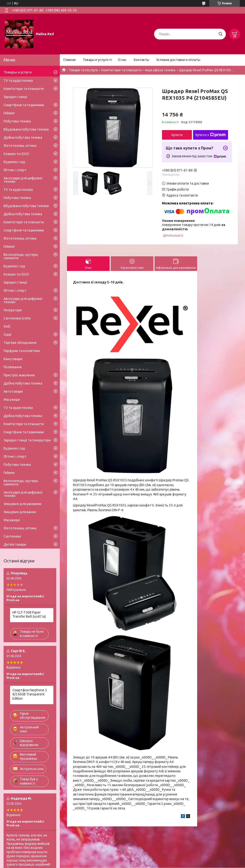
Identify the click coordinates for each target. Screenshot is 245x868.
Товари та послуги (83, 70)
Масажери (12, 400)
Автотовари (13, 391)
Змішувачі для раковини (22, 504)
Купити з (211, 135)
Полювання (13, 367)
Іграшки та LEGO (16, 154)
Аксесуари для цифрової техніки (23, 180)
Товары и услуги (96, 60)
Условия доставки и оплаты (178, 60)
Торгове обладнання (20, 343)
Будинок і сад (14, 162)
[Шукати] (220, 34)
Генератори (13, 310)
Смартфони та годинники (24, 105)
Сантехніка (12, 536)
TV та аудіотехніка (18, 81)
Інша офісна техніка (160, 70)
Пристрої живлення (19, 375)
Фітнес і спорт (15, 170)
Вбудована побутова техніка (26, 129)
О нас (122, 60)
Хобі (7, 326)
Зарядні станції (15, 97)
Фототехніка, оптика (20, 146)
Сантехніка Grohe (17, 318)
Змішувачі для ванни (20, 512)
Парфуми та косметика (22, 351)
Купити (177, 135)
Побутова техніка (17, 121)
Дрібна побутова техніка (23, 137)
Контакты (141, 60)
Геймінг (9, 113)
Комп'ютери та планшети (122, 70)
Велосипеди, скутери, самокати (21, 256)
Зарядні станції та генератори (27, 440)
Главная (70, 60)
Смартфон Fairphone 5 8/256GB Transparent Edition (30, 694)
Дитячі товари (15, 544)
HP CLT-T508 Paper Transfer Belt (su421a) (29, 615)
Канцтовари (13, 359)
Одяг (8, 335)
